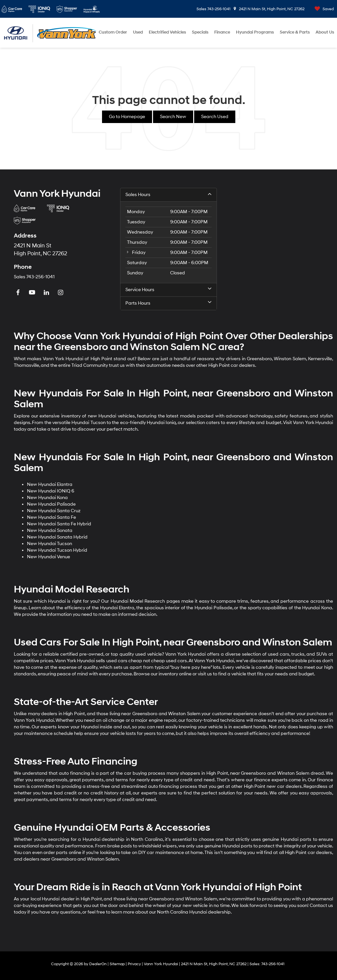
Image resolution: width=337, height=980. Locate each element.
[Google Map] (275, 249)
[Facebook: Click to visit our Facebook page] (19, 293)
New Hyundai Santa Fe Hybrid (59, 524)
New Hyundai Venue (49, 557)
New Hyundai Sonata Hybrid (57, 537)
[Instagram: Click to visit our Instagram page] (61, 293)
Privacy (134, 964)
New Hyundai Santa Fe (52, 517)
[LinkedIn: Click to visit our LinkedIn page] (47, 293)
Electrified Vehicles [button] (167, 32)
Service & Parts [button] (295, 32)
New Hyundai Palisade (51, 504)
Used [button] (138, 32)
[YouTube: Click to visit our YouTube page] (33, 293)
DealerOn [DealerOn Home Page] (98, 964)
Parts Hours (168, 303)
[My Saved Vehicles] (323, 9)
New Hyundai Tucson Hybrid (57, 550)
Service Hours (168, 289)
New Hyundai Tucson (50, 544)
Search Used (215, 117)
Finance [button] (222, 32)
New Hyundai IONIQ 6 (51, 491)
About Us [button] (325, 32)
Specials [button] (200, 32)
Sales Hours (168, 194)
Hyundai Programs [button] (255, 32)
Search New (173, 117)
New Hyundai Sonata (50, 530)
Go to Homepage (127, 117)
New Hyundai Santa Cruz (54, 511)
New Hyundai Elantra (50, 484)
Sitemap (117, 964)
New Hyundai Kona (47, 498)
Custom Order (113, 32)
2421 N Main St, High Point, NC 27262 (269, 9)
